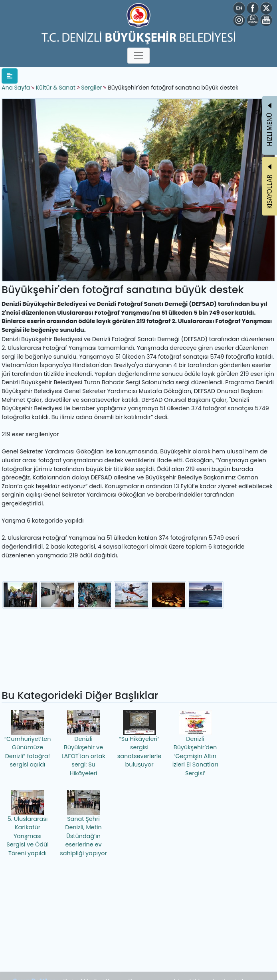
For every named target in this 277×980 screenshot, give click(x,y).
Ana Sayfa (16, 88)
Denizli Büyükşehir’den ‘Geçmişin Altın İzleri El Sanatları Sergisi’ (195, 744)
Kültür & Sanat (56, 88)
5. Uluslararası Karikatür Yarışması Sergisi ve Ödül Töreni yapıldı (28, 824)
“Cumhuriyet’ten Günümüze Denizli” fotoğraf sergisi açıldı (28, 739)
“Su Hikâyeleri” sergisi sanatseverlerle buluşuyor (139, 739)
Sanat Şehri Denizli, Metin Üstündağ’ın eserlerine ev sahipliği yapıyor (83, 824)
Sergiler (91, 88)
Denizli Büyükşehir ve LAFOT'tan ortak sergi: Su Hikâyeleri (83, 744)
